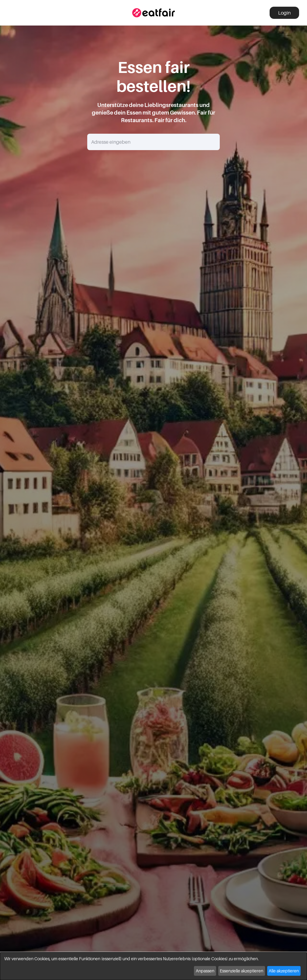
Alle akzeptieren (284, 971)
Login (284, 13)
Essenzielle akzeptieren (241, 971)
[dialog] (153, 966)
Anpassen (205, 971)
